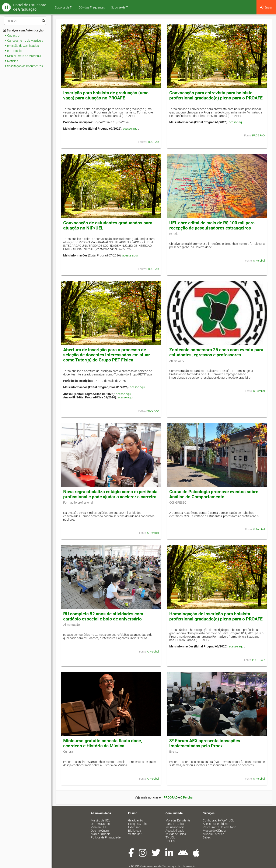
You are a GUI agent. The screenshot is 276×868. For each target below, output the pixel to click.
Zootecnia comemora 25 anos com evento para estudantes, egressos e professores (216, 352)
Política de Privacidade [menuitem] (106, 837)
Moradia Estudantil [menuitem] (178, 820)
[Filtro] (25, 21)
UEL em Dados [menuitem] (100, 824)
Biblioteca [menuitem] (135, 831)
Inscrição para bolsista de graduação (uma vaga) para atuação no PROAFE (106, 95)
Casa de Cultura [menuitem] (176, 824)
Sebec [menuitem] (207, 837)
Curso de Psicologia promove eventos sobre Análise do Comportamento (214, 494)
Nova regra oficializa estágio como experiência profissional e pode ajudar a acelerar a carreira (110, 494)
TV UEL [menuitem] (170, 837)
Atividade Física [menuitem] (176, 834)
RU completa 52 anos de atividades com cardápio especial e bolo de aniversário (103, 616)
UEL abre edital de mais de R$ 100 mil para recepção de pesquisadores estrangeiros (212, 225)
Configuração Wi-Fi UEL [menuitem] (218, 820)
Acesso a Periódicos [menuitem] (216, 824)
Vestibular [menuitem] (135, 834)
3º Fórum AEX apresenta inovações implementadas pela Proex (205, 743)
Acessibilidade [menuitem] (175, 831)
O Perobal (259, 261)
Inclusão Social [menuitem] (175, 827)
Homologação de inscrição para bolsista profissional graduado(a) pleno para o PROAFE (216, 616)
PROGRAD (153, 142)
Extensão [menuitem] (134, 827)
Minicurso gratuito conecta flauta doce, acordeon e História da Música (103, 743)
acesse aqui (130, 129)
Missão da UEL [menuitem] (100, 820)
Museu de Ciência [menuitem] (214, 831)
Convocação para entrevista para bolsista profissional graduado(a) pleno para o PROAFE (216, 95)
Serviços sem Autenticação (23, 30)
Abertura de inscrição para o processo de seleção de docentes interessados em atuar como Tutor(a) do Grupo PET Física (107, 355)
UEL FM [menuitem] (170, 841)
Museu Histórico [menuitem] (214, 834)
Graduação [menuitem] (136, 820)
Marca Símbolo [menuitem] (101, 834)
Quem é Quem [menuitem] (100, 831)
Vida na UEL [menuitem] (99, 827)
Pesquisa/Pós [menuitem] (137, 824)
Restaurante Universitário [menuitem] (220, 827)
